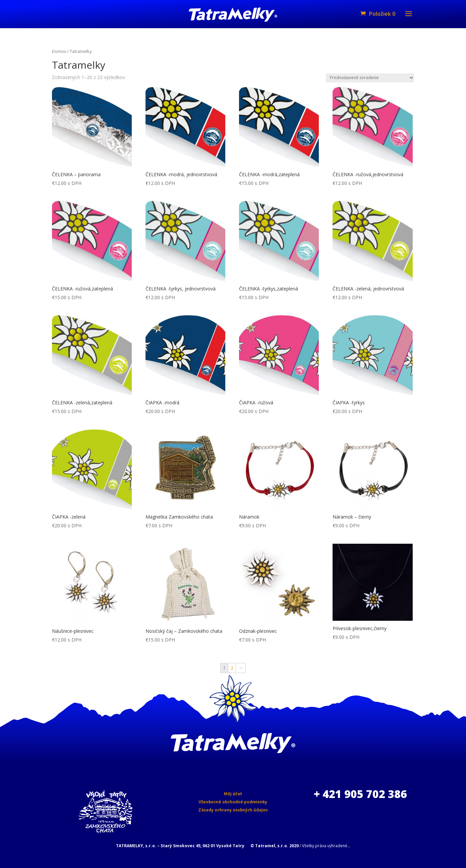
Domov (59, 51)
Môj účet (233, 794)
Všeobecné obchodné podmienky (233, 802)
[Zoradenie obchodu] (370, 78)
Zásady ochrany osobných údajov (233, 810)
